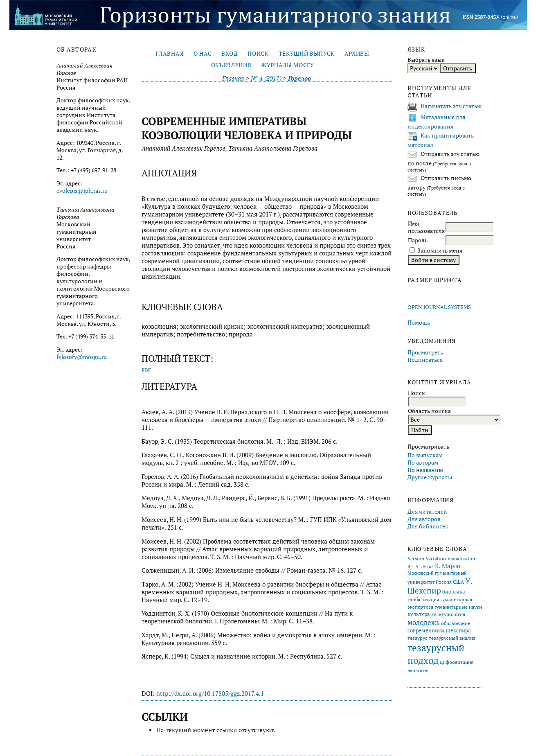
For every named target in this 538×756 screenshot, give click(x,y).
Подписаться (425, 360)
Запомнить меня (440, 250)
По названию (425, 470)
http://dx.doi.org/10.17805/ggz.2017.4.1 (210, 694)
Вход (230, 54)
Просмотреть (425, 352)
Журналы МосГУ (288, 65)
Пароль (418, 240)
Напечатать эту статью (451, 106)
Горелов (299, 78)
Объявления (231, 65)
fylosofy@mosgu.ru (82, 357)
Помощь (419, 323)
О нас (203, 54)
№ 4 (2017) (266, 78)
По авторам (423, 463)
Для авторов (424, 519)
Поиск (258, 54)
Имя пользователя (426, 227)
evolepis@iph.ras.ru (82, 191)
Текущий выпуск (307, 54)
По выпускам (425, 455)
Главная (170, 54)
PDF (146, 370)
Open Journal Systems (439, 307)
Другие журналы (430, 477)
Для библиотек (428, 526)
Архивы (357, 54)
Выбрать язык (426, 60)
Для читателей (427, 512)
